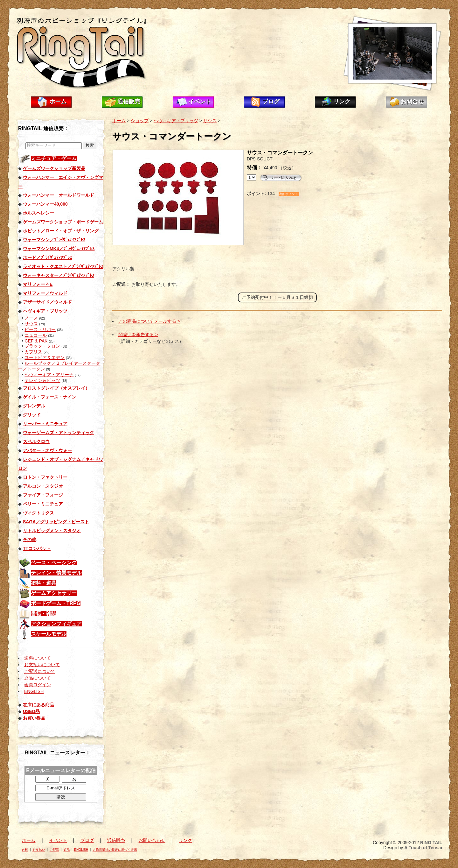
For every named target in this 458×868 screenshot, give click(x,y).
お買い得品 (34, 718)
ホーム (58, 102)
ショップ (140, 121)
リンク (342, 102)
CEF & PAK (37, 341)
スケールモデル (49, 634)
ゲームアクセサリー (54, 593)
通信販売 (129, 102)
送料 (25, 850)
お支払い (39, 850)
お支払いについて (42, 665)
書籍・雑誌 (44, 614)
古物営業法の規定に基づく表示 (115, 850)
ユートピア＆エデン (45, 357)
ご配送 (54, 850)
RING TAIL (431, 843)
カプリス (33, 352)
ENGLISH (34, 691)
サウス (31, 324)
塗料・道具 (44, 583)
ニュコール (36, 335)
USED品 (31, 711)
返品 (67, 850)
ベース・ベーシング (54, 563)
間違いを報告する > (138, 335)
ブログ (271, 102)
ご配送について (40, 671)
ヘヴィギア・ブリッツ (176, 121)
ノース (31, 318)
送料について (38, 658)
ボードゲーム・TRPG (56, 603)
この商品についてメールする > (149, 321)
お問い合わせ (152, 840)
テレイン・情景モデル (56, 573)
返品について (38, 678)
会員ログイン (38, 685)
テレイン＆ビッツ (42, 380)
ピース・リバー (40, 329)
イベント (200, 102)
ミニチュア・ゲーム (54, 158)
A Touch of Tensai (423, 848)
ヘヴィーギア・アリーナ (49, 375)
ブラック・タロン (42, 346)
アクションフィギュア (56, 624)
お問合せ (412, 102)
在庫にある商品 (38, 705)
